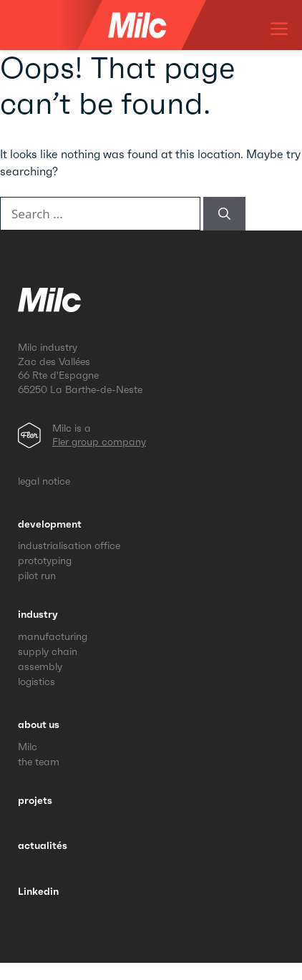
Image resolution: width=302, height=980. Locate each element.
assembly (40, 666)
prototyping (45, 561)
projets (35, 800)
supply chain (48, 651)
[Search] (224, 214)
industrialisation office (69, 545)
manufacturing (53, 636)
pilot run (37, 576)
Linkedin (38, 891)
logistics (36, 681)
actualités (43, 845)
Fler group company (99, 442)
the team (39, 762)
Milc (28, 747)
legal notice (44, 481)
